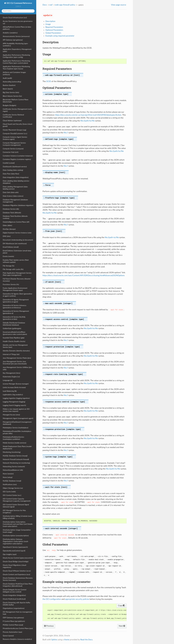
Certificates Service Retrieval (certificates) (13, 116)
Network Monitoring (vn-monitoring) (16, 463)
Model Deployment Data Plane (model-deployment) (17, 448)
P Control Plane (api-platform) (14, 621)
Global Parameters (53, 33)
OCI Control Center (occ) (12, 495)
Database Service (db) (11, 209)
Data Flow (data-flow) (11, 174)
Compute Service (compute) (13, 149)
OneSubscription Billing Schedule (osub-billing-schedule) (18, 517)
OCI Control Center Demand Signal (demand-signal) (16, 506)
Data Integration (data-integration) (16, 177)
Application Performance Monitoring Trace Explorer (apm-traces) (16, 68)
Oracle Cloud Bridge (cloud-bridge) (16, 562)
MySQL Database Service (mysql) (15, 456)
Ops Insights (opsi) (10, 554)
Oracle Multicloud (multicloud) (14, 599)
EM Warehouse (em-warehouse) (15, 244)
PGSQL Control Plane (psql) (13, 625)
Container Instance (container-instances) (18, 156)
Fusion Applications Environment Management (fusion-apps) (15, 289)
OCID (49, 81)
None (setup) (8, 477)
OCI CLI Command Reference (19, 3)
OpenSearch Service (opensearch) (15, 547)
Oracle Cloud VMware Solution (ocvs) (17, 571)
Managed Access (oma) (11, 415)
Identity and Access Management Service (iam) (15, 346)
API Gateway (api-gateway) (13, 40)
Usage (48, 24)
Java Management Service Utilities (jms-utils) (18, 368)
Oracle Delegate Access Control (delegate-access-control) (14, 591)
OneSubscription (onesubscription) (16, 536)
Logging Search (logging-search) (14, 405)
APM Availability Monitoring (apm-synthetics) (16, 45)
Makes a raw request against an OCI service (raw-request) (16, 410)
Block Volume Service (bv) (12, 96)
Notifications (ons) (10, 485)
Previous (49, 626)
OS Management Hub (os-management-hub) (18, 613)
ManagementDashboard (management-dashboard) (17, 423)
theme (67, 640)
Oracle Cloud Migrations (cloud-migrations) (15, 566)
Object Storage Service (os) (13, 488)
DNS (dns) (7, 236)
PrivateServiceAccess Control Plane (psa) (18, 628)
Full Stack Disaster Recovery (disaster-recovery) (17, 280)
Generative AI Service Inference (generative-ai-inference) (14, 307)
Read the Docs (86, 640)
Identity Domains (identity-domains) (16, 351)
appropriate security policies (77, 599)
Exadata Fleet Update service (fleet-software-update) (16, 261)
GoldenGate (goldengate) (12, 328)
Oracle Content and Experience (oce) (16, 575)
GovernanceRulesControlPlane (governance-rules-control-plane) (15, 333)
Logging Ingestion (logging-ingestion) (16, 398)
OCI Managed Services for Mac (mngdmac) (14, 512)
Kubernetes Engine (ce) (11, 377)
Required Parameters (54, 27)
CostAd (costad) (9, 163)
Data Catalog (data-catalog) (13, 170)
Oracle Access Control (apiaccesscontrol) (18, 558)
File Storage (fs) (9, 266)
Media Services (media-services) (14, 443)
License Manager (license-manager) (16, 384)
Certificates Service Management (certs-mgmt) (18, 110)
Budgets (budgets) (9, 105)
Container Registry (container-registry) (17, 159)
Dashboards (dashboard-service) (15, 167)
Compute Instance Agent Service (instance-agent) (15, 138)
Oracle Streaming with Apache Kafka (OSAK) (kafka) (16, 604)
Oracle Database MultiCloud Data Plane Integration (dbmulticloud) (18, 585)
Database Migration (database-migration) (18, 205)
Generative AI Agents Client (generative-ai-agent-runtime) (18, 295)
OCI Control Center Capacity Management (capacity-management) (17, 500)
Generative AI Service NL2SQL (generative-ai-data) (14, 318)
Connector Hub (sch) (11, 152)
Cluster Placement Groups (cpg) (14, 130)
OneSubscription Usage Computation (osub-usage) (17, 531)
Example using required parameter (60, 36)
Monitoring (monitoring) (12, 452)
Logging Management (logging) (14, 402)
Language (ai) (8, 380)
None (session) (8, 474)
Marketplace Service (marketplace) (16, 428)
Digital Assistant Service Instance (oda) (17, 233)
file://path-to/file (112, 237)
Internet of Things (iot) (11, 354)
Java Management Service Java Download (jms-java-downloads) (15, 363)
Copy (121, 606)
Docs (45, 5)
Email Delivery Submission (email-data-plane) (17, 252)
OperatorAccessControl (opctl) (14, 551)
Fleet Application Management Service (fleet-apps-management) (17, 274)
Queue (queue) (8, 636)
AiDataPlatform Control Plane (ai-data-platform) (17, 28)
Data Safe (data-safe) (11, 192)
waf (51, 5)
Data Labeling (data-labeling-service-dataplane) (16, 182)
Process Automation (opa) (12, 632)
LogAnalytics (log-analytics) (13, 395)
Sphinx (54, 640)
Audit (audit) (7, 78)
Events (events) (8, 256)
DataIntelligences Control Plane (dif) (16, 222)
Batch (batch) (8, 89)
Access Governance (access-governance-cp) (18, 22)
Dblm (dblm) (7, 226)
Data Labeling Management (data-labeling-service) (15, 188)
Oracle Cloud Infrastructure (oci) (15, 18)
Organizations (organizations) (14, 608)
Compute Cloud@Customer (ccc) (15, 134)
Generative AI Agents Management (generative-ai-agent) (16, 301)
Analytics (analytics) (10, 33)
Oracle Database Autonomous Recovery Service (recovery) (18, 579)
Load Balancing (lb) (10, 391)
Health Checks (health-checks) (14, 341)
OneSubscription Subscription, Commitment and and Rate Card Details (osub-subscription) (18, 524)
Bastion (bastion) (9, 85)
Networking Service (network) (14, 467)
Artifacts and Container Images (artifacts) (14, 73)
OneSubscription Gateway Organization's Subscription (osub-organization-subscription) (16, 541)
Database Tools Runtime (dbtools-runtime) (15, 217)
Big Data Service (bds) (11, 92)
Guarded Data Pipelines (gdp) (14, 338)
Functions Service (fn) (11, 285)
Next (122, 626)
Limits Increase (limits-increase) (14, 387)
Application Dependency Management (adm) (17, 50)
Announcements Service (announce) (16, 36)
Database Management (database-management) (16, 201)
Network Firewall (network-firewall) (16, 459)
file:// (66, 133)
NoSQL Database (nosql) (12, 481)
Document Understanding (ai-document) (18, 240)
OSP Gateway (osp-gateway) (13, 618)
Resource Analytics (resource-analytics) (17, 639)
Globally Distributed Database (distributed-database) (14, 324)
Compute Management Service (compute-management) (14, 144)
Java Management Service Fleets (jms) (17, 358)
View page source (119, 5)
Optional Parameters (54, 30)
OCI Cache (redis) (9, 492)
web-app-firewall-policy (65, 5)
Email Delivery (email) (11, 247)
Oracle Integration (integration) (14, 595)
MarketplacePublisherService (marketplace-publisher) (13, 438)
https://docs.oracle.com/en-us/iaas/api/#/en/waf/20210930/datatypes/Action (88, 115)
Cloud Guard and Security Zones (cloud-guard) (18, 125)
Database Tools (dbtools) (12, 213)
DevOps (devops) (9, 229)
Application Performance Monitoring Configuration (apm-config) (16, 56)
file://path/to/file (88, 121)
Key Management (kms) (11, 373)
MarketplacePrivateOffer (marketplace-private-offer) (17, 432)
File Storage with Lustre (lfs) (13, 269)
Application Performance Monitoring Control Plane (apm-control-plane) (16, 62)
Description (50, 21)
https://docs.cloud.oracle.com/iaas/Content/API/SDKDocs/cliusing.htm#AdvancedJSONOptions (84, 275)
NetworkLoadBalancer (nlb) (13, 470)
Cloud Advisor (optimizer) (12, 121)
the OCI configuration (52, 599)
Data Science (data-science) (13, 196)
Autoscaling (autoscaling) (12, 82)
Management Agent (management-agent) (18, 418)
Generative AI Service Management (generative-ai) (16, 312)
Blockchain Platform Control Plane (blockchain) (16, 101)
